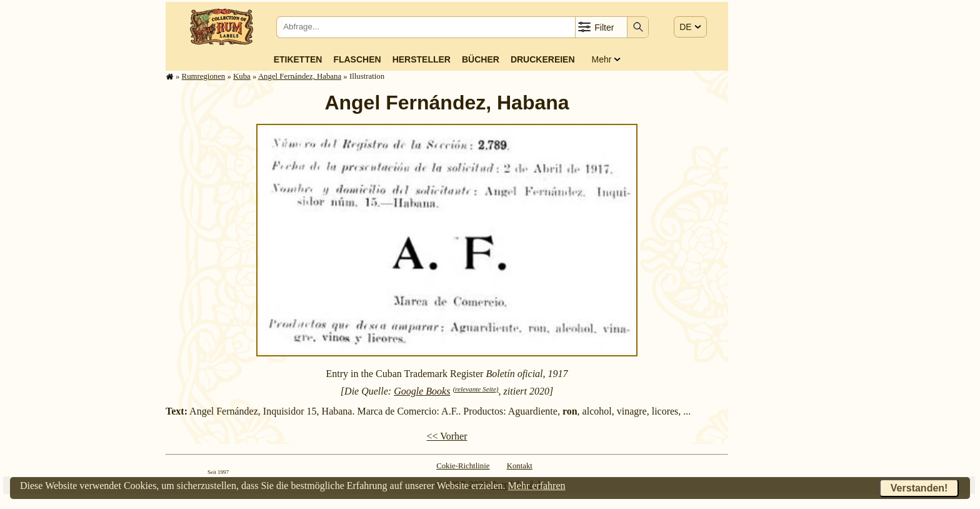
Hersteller (422, 59)
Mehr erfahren (537, 486)
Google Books (422, 391)
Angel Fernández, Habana (300, 76)
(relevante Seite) (475, 389)
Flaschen (357, 59)
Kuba (242, 76)
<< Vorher (447, 436)
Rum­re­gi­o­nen (204, 76)
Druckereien (543, 59)
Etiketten (298, 59)
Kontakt (520, 466)
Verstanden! (919, 488)
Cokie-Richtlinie (463, 466)
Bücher (481, 59)
